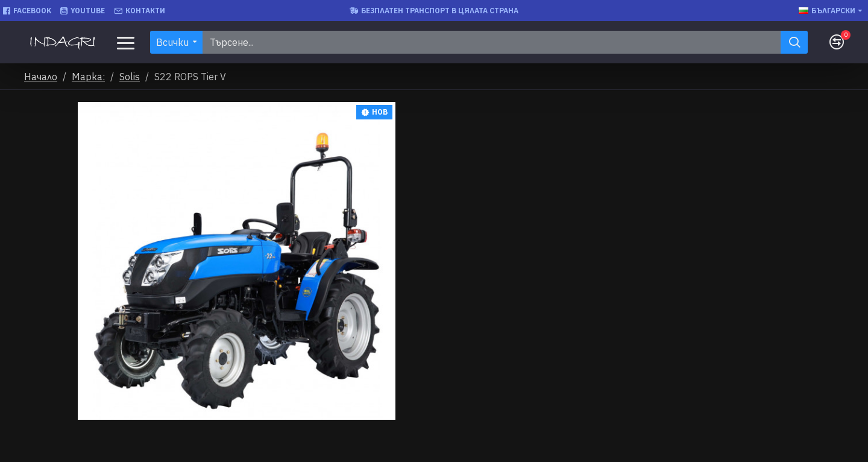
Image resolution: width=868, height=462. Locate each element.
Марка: (88, 77)
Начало (41, 77)
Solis (130, 77)
